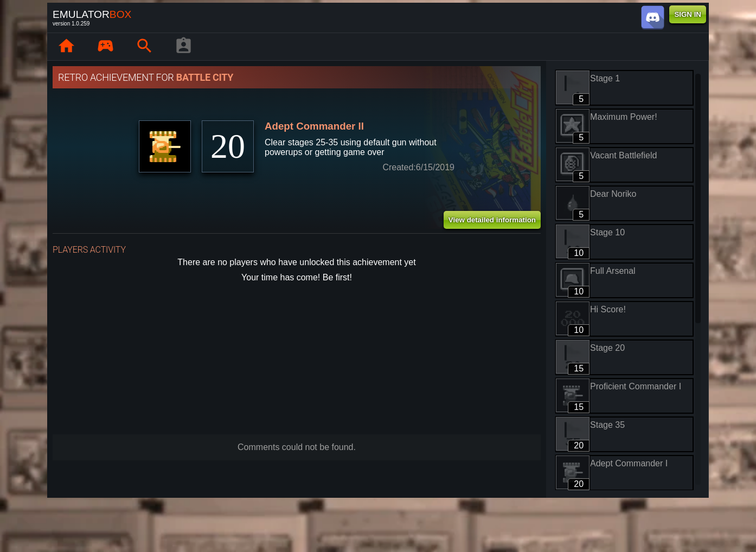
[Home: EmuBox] (66, 47)
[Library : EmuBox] (105, 47)
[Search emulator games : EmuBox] (144, 47)
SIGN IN (688, 14)
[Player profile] (183, 47)
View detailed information (492, 220)
